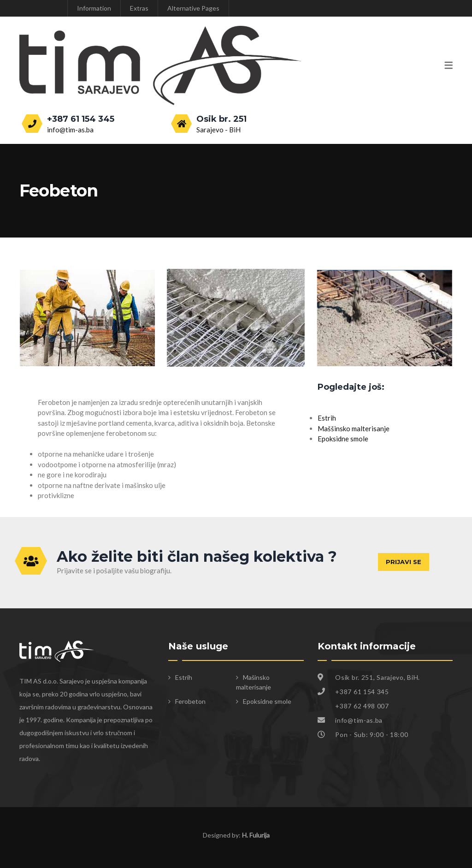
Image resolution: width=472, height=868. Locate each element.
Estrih (327, 418)
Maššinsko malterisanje (354, 428)
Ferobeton (190, 701)
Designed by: (236, 835)
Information (94, 8)
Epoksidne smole (343, 439)
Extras (139, 8)
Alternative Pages (193, 8)
